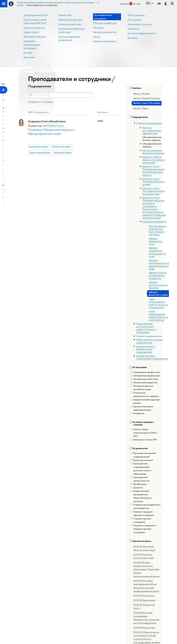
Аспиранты (137, 413)
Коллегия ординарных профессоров (69, 38)
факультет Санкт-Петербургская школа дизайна (153, 182)
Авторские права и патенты (142, 33)
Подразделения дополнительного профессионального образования (146, 328)
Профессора (138, 484)
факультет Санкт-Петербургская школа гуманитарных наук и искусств (153, 171)
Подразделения (39, 86)
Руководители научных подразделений (143, 455)
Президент (99, 28)
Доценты (137, 487)
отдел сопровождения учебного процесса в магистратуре (158, 316)
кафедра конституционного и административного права (159, 264)
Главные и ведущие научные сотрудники (142, 513)
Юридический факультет (59, 130)
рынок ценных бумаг (40, 153)
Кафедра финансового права (44, 134)
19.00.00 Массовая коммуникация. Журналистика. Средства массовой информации (146, 618)
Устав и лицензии (136, 15)
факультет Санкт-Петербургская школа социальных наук (153, 191)
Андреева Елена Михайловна (47, 121)
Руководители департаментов (140, 479)
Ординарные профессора (145, 372)
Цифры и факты (31, 32)
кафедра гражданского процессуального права (157, 252)
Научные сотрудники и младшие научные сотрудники (143, 529)
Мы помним (29, 57)
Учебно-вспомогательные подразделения (149, 341)
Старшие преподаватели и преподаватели (145, 506)
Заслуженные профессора (145, 376)
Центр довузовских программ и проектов (153, 152)
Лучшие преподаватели (144, 382)
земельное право (62, 153)
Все (3, 84)
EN (152, 3)
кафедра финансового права (158, 293)
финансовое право (39, 147)
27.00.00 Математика (144, 628)
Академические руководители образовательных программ (141, 496)
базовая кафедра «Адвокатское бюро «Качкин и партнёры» (157, 230)
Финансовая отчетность (140, 24)
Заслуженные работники (144, 379)
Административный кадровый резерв (142, 408)
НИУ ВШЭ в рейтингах (35, 37)
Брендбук (132, 38)
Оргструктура (135, 20)
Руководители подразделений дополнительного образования (141, 469)
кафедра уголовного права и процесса (158, 285)
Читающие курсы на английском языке (142, 388)
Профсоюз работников (105, 41)
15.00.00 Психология (144, 596)
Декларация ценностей (35, 15)
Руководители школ (142, 460)
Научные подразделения (149, 336)
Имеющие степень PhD (144, 440)
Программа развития (34, 28)
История (28, 53)
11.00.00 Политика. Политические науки (143, 556)
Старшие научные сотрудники (141, 520)
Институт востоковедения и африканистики (152, 130)
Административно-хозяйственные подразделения (152, 357)
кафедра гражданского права (156, 241)
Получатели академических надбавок (145, 394)
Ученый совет (65, 15)
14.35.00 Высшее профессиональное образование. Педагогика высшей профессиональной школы (146, 569)
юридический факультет (155, 221)
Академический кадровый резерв (145, 401)
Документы (133, 29)
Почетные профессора (105, 23)
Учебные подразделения (149, 123)
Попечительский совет (70, 24)
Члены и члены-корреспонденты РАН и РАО (144, 433)
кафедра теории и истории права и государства (158, 275)
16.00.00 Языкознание (144, 600)
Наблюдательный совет (70, 20)
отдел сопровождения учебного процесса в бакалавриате (158, 303)
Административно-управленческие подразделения (146, 349)
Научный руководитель (105, 32)
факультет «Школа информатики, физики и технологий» (154, 160)
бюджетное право (61, 147)
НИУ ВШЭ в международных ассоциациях (32, 45)
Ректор (97, 37)
